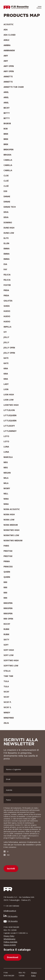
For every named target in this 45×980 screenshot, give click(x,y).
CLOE (6, 176)
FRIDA (6, 290)
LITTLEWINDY (10, 431)
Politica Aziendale (10, 942)
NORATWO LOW (11, 535)
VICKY (6, 692)
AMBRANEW (9, 50)
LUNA (6, 447)
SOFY (6, 645)
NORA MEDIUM (11, 525)
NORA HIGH (9, 514)
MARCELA (8, 457)
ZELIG (6, 723)
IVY (5, 332)
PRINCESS (8, 567)
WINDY (7, 713)
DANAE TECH (10, 207)
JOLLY (6, 337)
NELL (6, 494)
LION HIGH (9, 395)
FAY (5, 269)
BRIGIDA (7, 155)
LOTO (6, 436)
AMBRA (7, 45)
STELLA (7, 671)
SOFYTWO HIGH (11, 660)
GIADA (7, 306)
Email (8, 779)
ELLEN (6, 243)
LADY (6, 384)
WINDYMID (9, 718)
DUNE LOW (9, 233)
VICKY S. (7, 707)
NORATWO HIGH (12, 530)
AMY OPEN (9, 66)
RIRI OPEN (8, 619)
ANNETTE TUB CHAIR (14, 87)
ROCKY (7, 624)
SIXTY (6, 640)
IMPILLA (7, 327)
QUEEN (7, 572)
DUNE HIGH (9, 228)
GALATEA (8, 301)
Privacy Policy (9, 936)
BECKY (7, 108)
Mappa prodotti (10, 945)
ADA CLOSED (10, 35)
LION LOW (9, 400)
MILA (6, 478)
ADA (6, 30)
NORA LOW (9, 520)
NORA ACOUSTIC (12, 509)
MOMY (7, 488)
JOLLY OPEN (9, 348)
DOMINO (8, 223)
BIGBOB (7, 123)
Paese (8, 800)
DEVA (6, 212)
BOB (6, 129)
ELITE (6, 238)
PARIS (6, 546)
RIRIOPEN (8, 603)
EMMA (7, 249)
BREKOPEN (9, 150)
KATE (6, 358)
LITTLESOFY (9, 426)
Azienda (9, 790)
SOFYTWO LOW (11, 666)
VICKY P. (7, 702)
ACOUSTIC (9, 24)
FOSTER (7, 285)
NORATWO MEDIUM (13, 541)
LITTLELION (9, 410)
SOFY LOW (9, 655)
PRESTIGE (8, 551)
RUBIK (6, 629)
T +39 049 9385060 (11, 906)
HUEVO (7, 311)
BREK (6, 134)
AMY (6, 56)
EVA (5, 264)
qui (28, 838)
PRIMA (7, 561)
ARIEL (6, 92)
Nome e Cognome (13, 769)
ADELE (6, 40)
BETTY (7, 113)
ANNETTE (8, 77)
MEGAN (7, 473)
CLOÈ (6, 181)
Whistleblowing (9, 939)
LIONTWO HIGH (11, 405)
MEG (6, 462)
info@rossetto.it (10, 911)
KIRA (6, 368)
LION (6, 389)
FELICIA (7, 275)
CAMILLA (8, 160)
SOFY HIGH (9, 650)
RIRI (5, 582)
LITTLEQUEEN (10, 415)
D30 (5, 191)
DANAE (7, 196)
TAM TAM (8, 676)
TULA (6, 681)
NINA (6, 499)
